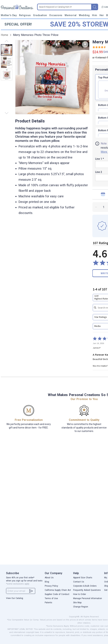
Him (95, 15)
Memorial (71, 15)
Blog (47, 582)
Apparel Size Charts (83, 578)
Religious (25, 15)
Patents (48, 603)
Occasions (56, 15)
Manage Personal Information (88, 598)
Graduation (40, 15)
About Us (49, 578)
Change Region (81, 607)
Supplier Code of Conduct (57, 594)
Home (5, 35)
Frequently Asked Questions (87, 590)
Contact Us (79, 582)
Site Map (77, 603)
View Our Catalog (15, 598)
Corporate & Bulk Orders (85, 586)
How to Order (80, 594)
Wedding (84, 15)
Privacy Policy (51, 586)
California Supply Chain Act (58, 590)
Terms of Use (51, 598)
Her (102, 15)
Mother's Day (9, 15)
